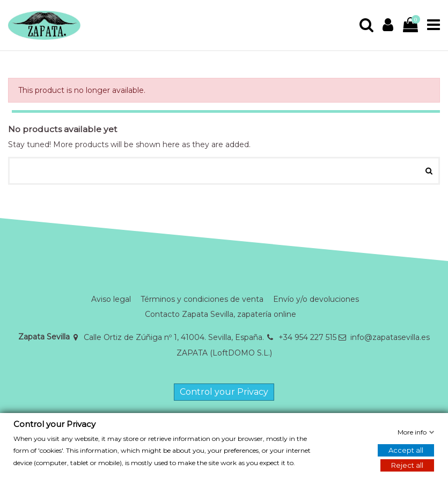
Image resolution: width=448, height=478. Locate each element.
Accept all (406, 450)
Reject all (407, 465)
